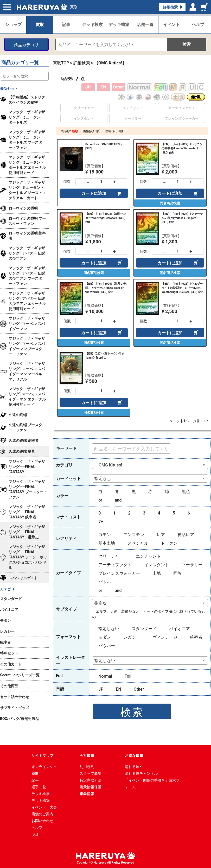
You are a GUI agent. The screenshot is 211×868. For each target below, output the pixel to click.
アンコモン (134, 535)
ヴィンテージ (165, 637)
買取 (74, 7)
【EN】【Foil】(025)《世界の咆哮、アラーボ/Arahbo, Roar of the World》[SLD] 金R (106, 288)
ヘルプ (37, 827)
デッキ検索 (41, 794)
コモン (105, 535)
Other (139, 689)
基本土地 (107, 543)
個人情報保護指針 (91, 788)
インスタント (157, 565)
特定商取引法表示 (91, 781)
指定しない (109, 629)
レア (161, 535)
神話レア (186, 535)
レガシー (132, 637)
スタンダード (144, 629)
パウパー (107, 646)
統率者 (196, 637)
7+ (101, 522)
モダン (105, 637)
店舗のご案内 (42, 814)
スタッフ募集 (91, 773)
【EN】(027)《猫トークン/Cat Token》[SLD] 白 (105, 356)
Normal (105, 676)
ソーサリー (192, 565)
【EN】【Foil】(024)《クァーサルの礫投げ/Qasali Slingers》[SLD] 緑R (182, 218)
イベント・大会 (44, 807)
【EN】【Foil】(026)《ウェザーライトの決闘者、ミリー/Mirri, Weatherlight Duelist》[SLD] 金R (182, 288)
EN (118, 689)
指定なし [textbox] (103, 479)
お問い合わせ (42, 821)
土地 (157, 573)
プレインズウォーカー (119, 573)
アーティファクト (115, 565)
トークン (169, 543)
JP (101, 689)
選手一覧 (39, 787)
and (118, 500)
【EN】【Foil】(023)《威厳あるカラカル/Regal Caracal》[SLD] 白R (106, 218)
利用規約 (87, 767)
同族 (177, 573)
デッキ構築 (41, 800)
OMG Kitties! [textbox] (108, 465)
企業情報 (87, 794)
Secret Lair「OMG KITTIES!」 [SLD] (104, 146)
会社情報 (87, 756)
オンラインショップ (44, 767)
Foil (128, 676)
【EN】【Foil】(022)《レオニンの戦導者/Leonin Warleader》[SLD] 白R (182, 148)
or (100, 500)
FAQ (35, 834)
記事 (35, 780)
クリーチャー (111, 556)
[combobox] (150, 465)
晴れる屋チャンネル (141, 773)
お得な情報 (134, 756)
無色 (186, 492)
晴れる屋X (133, 767)
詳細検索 (170, 7)
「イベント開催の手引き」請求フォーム (152, 781)
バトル (105, 582)
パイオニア (180, 629)
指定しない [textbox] (105, 661)
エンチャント (148, 556)
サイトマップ (42, 756)
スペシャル (138, 543)
